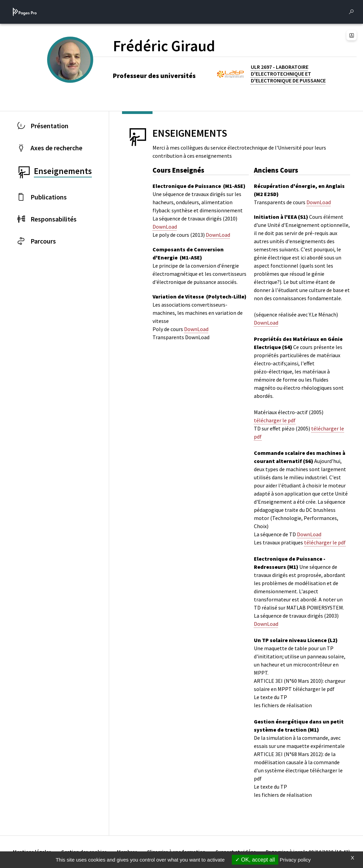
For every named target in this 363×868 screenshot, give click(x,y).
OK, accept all (255, 860)
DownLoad (165, 227)
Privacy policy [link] (295, 860)
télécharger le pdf (275, 420)
